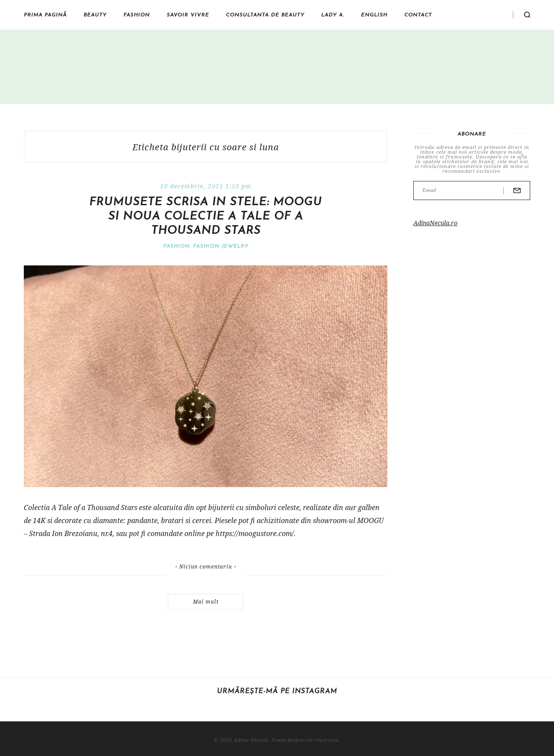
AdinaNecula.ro (435, 223)
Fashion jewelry (221, 246)
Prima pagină (45, 15)
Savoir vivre (188, 15)
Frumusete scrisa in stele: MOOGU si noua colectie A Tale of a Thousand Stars (206, 217)
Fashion (137, 15)
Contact (418, 15)
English (374, 15)
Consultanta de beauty (265, 15)
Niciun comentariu (206, 567)
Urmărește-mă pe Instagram (277, 691)
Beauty (95, 15)
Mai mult (206, 602)
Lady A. (333, 15)
